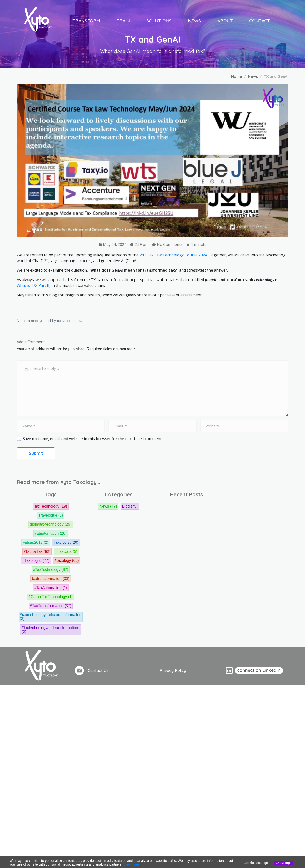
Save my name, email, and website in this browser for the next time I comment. (92, 439)
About (225, 21)
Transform (86, 21)
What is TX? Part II (33, 285)
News (194, 21)
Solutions (159, 21)
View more (131, 864)
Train (123, 21)
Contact (260, 21)
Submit (36, 453)
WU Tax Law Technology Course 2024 (173, 255)
